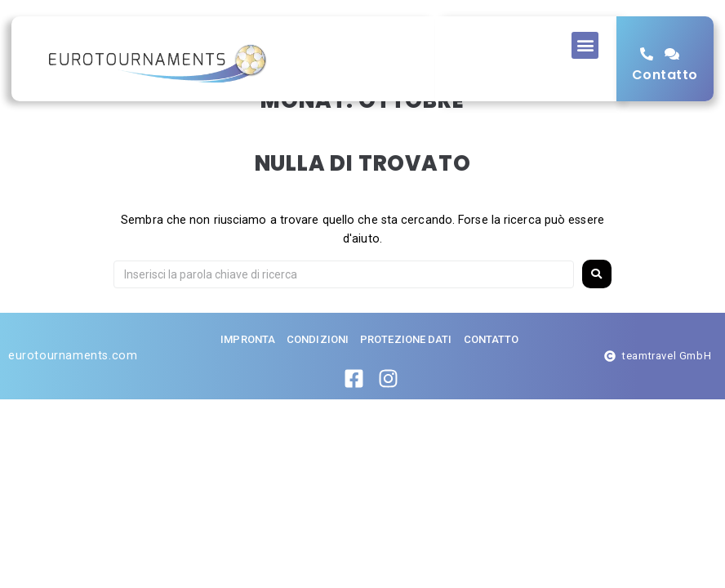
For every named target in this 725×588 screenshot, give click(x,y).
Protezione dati (406, 374)
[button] (585, 45)
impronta (248, 374)
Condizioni (318, 374)
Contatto (665, 75)
